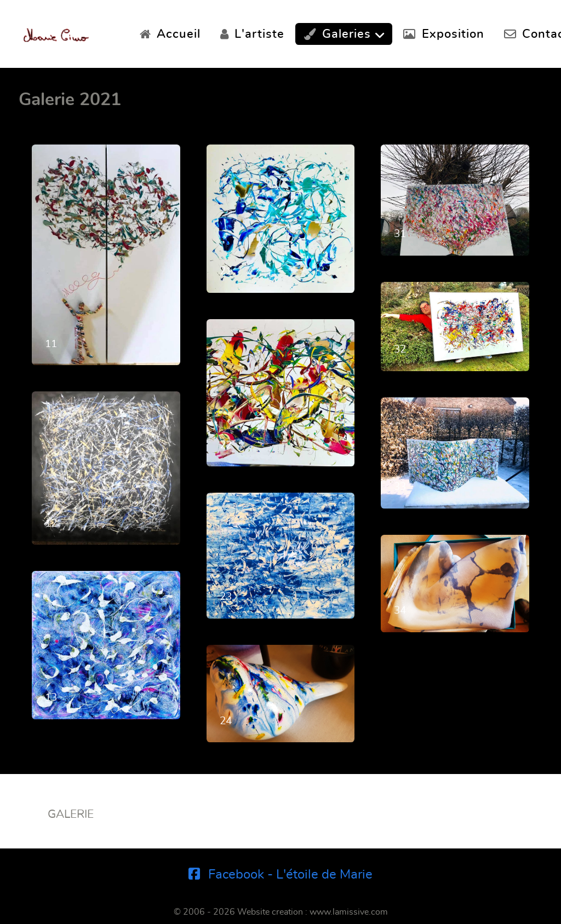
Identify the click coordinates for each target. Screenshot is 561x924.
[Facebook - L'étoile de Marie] (281, 875)
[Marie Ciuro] (56, 32)
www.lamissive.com (349, 912)
